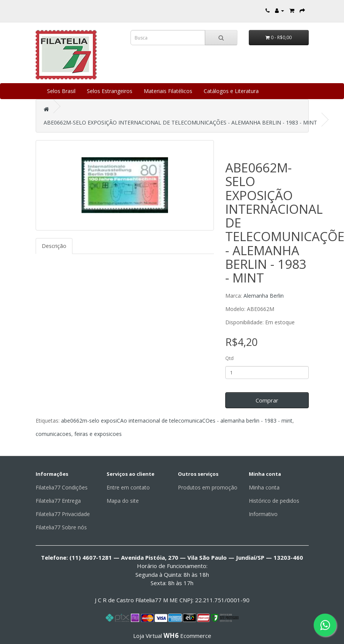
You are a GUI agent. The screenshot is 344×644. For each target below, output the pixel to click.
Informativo (263, 514)
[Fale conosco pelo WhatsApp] (325, 625)
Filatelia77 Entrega (58, 501)
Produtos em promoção (208, 487)
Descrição (54, 246)
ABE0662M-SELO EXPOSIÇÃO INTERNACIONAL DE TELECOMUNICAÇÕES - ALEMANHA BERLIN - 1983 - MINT (180, 122)
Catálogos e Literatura (231, 91)
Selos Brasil (61, 91)
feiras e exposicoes (98, 434)
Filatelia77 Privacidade (63, 514)
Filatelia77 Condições (62, 487)
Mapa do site (123, 501)
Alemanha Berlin (264, 296)
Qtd (229, 358)
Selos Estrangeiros (110, 91)
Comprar (267, 400)
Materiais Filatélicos (168, 91)
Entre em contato (128, 487)
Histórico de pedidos (274, 501)
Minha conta (264, 487)
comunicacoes (53, 434)
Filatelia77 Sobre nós (61, 527)
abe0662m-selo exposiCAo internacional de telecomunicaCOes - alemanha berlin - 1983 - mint (177, 421)
